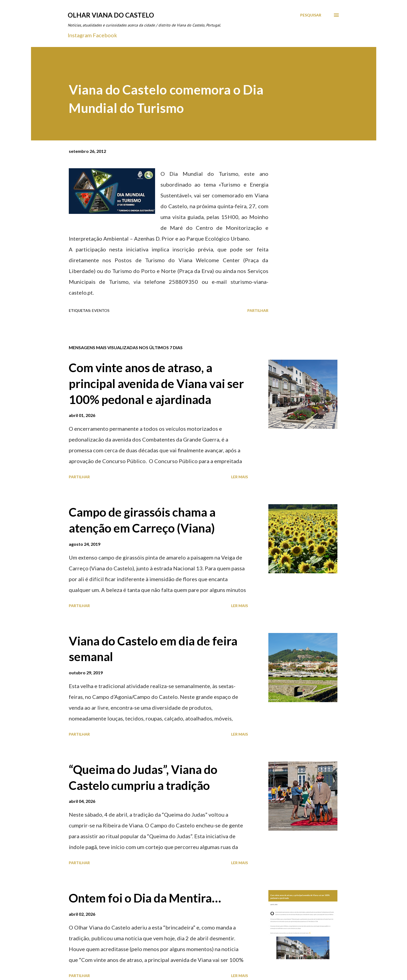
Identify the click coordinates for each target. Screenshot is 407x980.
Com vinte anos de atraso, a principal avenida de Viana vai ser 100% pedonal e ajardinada (156, 383)
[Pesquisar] (311, 15)
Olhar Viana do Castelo (111, 15)
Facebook (105, 35)
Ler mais (240, 477)
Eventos (101, 310)
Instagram (80, 35)
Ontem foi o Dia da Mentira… (145, 898)
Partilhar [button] (258, 310)
